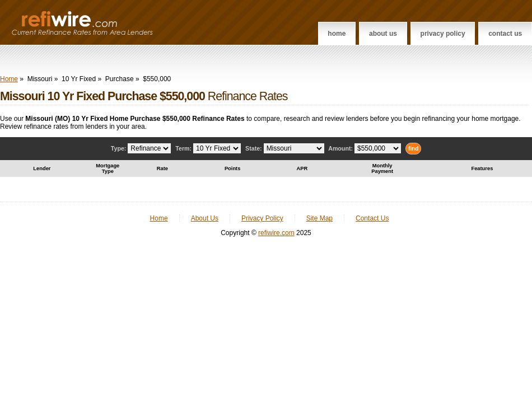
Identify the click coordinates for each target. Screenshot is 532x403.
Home (337, 34)
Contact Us (505, 34)
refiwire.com (276, 233)
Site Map (319, 218)
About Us (383, 34)
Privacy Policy (443, 34)
